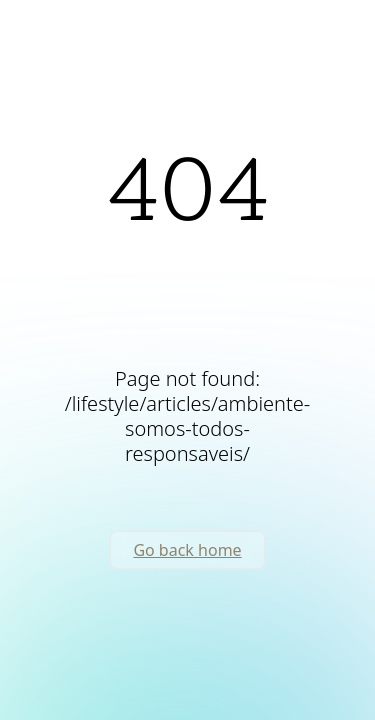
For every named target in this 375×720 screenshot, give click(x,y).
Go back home (187, 550)
